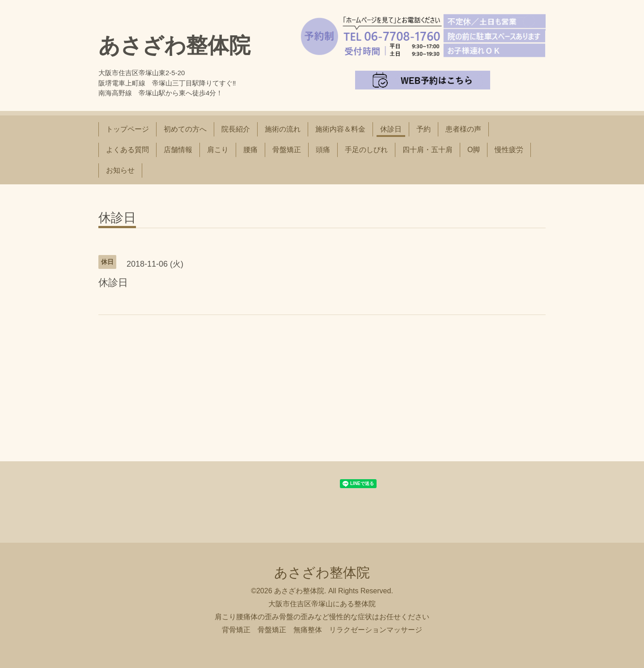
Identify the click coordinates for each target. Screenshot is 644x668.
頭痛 (323, 150)
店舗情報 (178, 150)
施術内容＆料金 (340, 129)
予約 (424, 129)
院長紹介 (236, 129)
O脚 (474, 150)
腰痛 (250, 150)
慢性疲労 (509, 150)
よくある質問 (127, 150)
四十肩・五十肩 (428, 150)
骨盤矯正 (287, 150)
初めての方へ (185, 129)
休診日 (391, 129)
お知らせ (120, 170)
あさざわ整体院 (174, 45)
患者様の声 (463, 129)
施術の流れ (283, 129)
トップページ (127, 129)
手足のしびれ (366, 150)
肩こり (218, 150)
